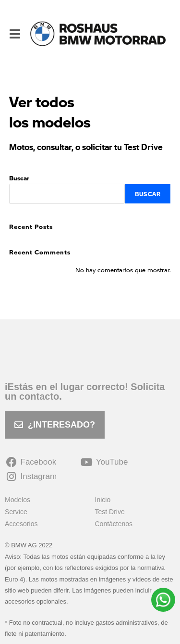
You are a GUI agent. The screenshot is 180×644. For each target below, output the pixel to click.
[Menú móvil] (15, 34)
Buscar (19, 178)
